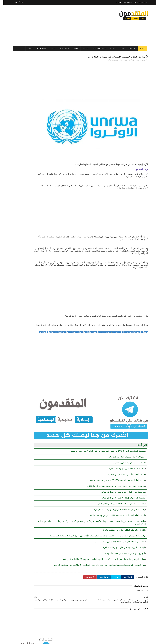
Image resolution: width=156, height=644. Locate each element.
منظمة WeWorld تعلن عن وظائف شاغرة (123, 459)
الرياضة (51, 49)
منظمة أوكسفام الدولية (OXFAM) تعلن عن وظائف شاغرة (116, 535)
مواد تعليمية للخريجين (98, 49)
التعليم (111, 49)
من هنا (109, 330)
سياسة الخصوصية (124, 2)
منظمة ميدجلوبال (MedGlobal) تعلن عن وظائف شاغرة (117, 494)
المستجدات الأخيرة (109, 61)
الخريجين (84, 49)
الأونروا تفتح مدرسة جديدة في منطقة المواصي (121, 546)
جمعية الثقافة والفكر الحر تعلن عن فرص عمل (121, 465)
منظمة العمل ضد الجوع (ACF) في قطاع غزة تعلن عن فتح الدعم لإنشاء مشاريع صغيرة (104, 441)
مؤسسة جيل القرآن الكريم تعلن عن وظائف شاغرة (119, 482)
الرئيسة (140, 49)
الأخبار (120, 49)
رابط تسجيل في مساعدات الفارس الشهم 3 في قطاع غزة (116, 500)
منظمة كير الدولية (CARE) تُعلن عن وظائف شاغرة (119, 488)
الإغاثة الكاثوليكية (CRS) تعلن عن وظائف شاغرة (121, 520)
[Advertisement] (54, 25)
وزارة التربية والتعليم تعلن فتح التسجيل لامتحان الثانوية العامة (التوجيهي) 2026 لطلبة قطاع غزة (100, 552)
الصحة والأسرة (40, 49)
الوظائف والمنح (62, 49)
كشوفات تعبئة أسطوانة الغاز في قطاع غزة (123, 447)
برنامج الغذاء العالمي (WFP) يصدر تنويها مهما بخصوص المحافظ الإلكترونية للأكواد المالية (25, 133)
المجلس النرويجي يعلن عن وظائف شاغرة (123, 453)
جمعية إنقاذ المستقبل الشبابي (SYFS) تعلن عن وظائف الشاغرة (114, 470)
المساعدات (130, 49)
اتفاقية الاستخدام (140, 2)
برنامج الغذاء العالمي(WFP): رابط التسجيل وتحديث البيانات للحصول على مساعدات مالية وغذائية (26, 186)
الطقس (28, 49)
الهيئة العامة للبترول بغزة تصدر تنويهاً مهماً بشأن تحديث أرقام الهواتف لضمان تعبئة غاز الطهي (26, 154)
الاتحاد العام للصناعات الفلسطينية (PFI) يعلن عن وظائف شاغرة (114, 506)
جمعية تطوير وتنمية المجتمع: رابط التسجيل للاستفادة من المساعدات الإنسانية (28, 122)
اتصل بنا (115, 2)
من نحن (132, 2)
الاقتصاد (74, 49)
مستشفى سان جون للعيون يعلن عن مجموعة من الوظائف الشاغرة (112, 476)
